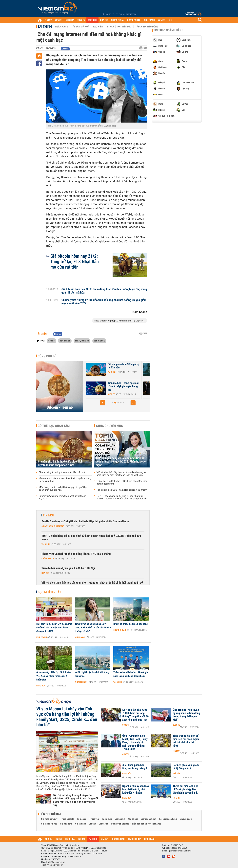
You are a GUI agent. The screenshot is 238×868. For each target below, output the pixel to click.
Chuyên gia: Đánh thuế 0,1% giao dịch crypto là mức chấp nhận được (60, 463)
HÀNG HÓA (70, 20)
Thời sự (176, 751)
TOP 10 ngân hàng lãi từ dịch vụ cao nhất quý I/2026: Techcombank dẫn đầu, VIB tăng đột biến (122, 497)
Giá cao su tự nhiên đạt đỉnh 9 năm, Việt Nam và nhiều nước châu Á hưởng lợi (54, 676)
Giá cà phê (133, 819)
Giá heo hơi (120, 819)
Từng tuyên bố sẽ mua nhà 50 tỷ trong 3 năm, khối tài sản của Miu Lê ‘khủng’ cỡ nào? (93, 628)
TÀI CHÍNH (92, 20)
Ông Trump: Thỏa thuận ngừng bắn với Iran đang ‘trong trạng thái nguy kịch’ (186, 715)
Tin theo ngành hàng (168, 30)
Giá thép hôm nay (49, 824)
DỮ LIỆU (161, 20)
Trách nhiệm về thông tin (52, 865)
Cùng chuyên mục (110, 426)
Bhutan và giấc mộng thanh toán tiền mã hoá (62, 472)
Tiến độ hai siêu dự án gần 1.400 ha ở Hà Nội (68, 568)
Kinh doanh (42, 637)
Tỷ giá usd (82, 819)
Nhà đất (45, 573)
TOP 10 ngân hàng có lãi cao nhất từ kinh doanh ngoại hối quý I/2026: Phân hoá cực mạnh (121, 462)
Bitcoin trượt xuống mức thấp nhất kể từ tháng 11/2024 (62, 497)
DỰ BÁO (58, 20)
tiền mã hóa (99, 341)
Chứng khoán (48, 559)
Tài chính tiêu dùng (147, 27)
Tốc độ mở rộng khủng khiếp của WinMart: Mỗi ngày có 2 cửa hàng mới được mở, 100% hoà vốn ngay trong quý (75, 800)
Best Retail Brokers (120, 824)
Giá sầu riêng (66, 824)
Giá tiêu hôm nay (149, 819)
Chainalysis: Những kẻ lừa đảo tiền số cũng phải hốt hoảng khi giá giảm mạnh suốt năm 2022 (104, 302)
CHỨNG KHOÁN (118, 20)
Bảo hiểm (98, 27)
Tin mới (48, 515)
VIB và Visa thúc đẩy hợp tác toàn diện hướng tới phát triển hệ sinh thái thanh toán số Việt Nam (121, 474)
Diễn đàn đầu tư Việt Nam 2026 (147, 824)
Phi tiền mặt (125, 27)
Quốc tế (149, 394)
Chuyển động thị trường (53, 526)
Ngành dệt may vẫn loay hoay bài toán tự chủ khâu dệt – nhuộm (136, 789)
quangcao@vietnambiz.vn (180, 851)
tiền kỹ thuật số (82, 341)
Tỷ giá (110, 27)
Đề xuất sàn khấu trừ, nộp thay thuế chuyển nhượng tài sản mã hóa (65, 480)
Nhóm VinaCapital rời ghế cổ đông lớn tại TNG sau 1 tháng (76, 554)
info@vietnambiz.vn (56, 862)
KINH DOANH (149, 20)
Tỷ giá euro (107, 819)
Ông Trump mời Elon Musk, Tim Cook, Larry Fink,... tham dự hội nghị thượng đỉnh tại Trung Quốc (135, 742)
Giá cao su (104, 824)
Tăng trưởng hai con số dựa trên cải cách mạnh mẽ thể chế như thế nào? (186, 741)
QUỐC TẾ (81, 20)
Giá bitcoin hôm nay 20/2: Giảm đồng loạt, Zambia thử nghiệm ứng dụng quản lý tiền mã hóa (104, 291)
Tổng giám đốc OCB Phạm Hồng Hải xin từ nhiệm (122, 490)
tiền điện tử (65, 341)
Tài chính (45, 26)
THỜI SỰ (48, 20)
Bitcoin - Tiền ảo (60, 407)
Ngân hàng (61, 27)
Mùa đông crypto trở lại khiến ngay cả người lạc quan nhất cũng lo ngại (63, 489)
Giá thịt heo (80, 824)
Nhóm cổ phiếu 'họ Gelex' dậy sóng (130, 624)
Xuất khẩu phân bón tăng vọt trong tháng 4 (135, 767)
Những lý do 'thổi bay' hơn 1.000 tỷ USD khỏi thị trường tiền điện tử (105, 386)
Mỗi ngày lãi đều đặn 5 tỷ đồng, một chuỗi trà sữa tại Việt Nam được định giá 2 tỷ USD (54, 628)
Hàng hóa (41, 686)
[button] (103, 403)
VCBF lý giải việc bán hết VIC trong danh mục (92, 674)
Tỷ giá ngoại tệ (67, 819)
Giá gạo (92, 824)
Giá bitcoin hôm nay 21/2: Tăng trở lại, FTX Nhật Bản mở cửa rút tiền (75, 262)
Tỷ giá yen (94, 819)
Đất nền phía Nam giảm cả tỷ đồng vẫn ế (186, 767)
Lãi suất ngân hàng (168, 819)
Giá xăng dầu (186, 819)
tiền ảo (51, 341)
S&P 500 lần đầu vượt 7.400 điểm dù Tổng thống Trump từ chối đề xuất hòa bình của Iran (135, 715)
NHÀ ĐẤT (104, 20)
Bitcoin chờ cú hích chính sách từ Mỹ (103, 366)
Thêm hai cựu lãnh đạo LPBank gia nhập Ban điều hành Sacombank (122, 483)
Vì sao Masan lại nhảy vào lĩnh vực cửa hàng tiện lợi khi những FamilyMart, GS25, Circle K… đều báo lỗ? (67, 717)
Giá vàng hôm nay (49, 819)
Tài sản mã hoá (80, 27)
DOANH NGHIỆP (134, 20)
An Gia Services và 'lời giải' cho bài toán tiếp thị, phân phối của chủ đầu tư (85, 521)
